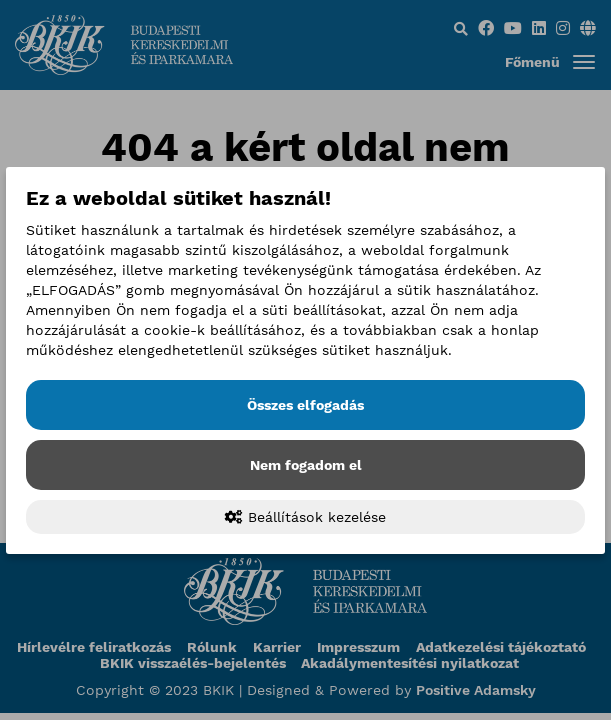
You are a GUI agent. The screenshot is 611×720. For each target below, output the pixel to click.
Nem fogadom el (306, 465)
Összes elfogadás (305, 405)
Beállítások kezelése (305, 517)
